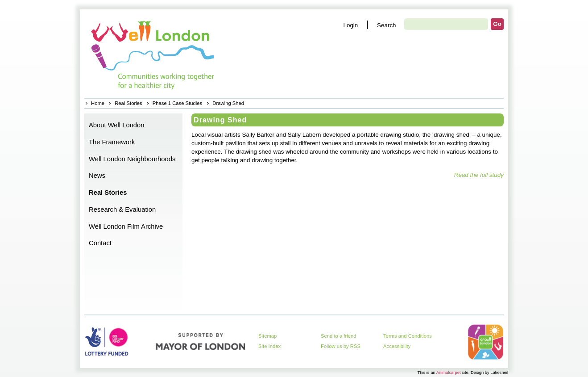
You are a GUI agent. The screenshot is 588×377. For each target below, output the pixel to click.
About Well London (117, 125)
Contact (100, 243)
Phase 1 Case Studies (177, 103)
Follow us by (341, 346)
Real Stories (128, 103)
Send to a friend (339, 336)
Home (154, 54)
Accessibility (397, 346)
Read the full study (479, 175)
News (97, 176)
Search (387, 25)
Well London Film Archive (126, 226)
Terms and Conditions (408, 336)
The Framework (112, 142)
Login (350, 25)
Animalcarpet (449, 372)
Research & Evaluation (122, 209)
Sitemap (267, 336)
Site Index (269, 346)
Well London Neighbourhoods (132, 159)
